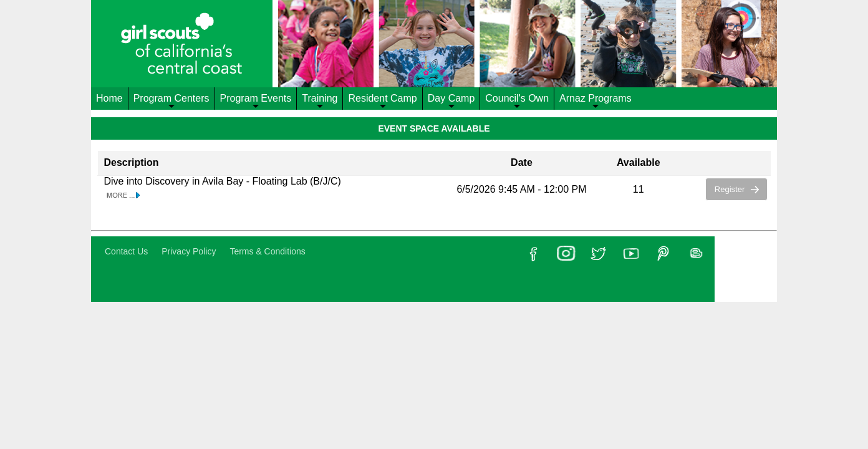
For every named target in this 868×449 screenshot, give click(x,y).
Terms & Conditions (267, 251)
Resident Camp (382, 101)
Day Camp (451, 101)
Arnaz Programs (596, 101)
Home (109, 98)
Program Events (256, 101)
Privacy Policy (189, 251)
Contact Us (126, 251)
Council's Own (517, 101)
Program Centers (171, 101)
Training (320, 101)
